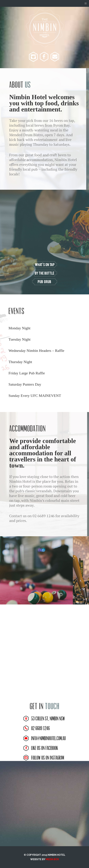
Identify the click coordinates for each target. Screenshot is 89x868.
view (45, 265)
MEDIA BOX (52, 859)
